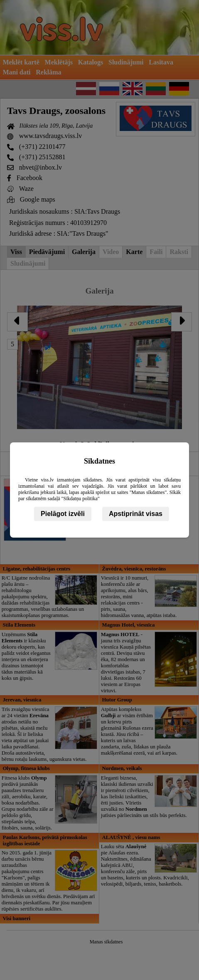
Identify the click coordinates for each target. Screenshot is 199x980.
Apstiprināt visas (136, 514)
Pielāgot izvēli (63, 514)
